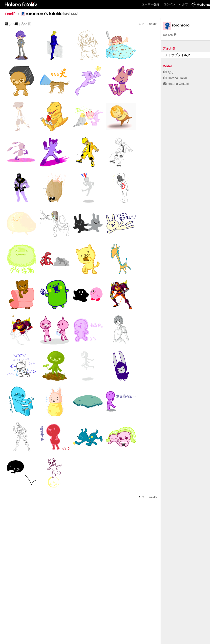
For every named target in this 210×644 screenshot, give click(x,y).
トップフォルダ (177, 55)
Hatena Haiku (175, 78)
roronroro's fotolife (44, 13)
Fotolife (11, 14)
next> (153, 24)
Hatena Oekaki (176, 84)
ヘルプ (184, 4)
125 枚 (170, 35)
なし (169, 72)
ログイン (169, 4)
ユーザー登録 (150, 4)
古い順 (26, 24)
